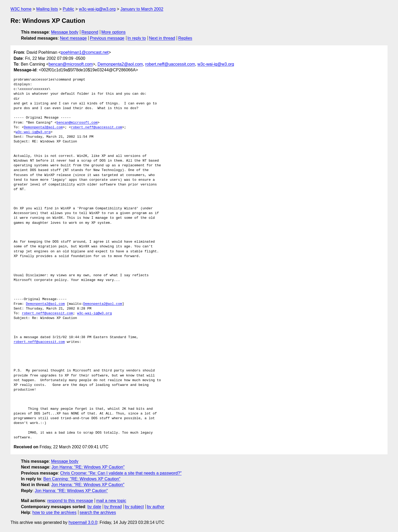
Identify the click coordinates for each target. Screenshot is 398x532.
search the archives (98, 512)
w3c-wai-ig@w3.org (97, 9)
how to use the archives (55, 512)
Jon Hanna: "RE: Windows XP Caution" (88, 467)
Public (68, 9)
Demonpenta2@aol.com (120, 64)
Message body (65, 32)
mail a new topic (111, 501)
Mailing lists (47, 9)
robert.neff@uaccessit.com (170, 64)
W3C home (21, 9)
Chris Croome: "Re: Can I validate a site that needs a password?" (121, 473)
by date (94, 507)
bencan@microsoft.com (71, 64)
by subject (134, 507)
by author (156, 507)
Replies (185, 38)
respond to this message (70, 501)
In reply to (137, 38)
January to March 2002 (142, 9)
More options (114, 32)
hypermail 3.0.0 (83, 522)
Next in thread (162, 38)
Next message (73, 38)
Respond (90, 32)
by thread (113, 507)
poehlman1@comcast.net (85, 52)
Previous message (107, 38)
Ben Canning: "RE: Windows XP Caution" (82, 479)
